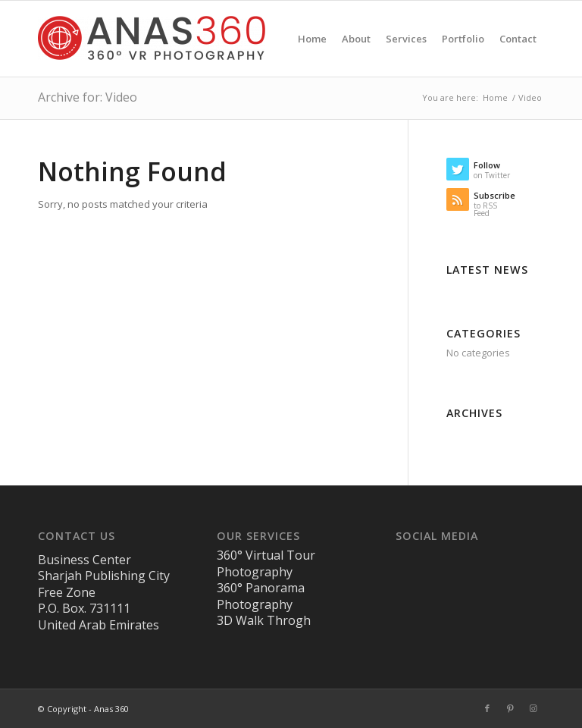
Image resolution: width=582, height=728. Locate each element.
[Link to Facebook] (487, 708)
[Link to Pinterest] (510, 708)
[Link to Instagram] (533, 708)
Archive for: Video (88, 97)
